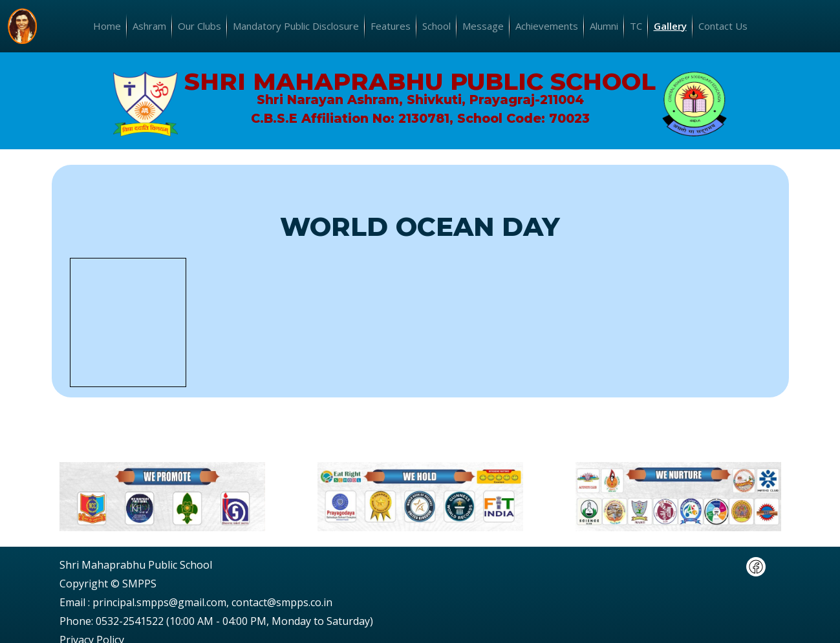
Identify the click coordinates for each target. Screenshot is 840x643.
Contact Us (723, 26)
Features (391, 26)
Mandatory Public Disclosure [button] (296, 26)
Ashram (149, 26)
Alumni (604, 26)
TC (636, 26)
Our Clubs (199, 26)
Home (107, 26)
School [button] (436, 26)
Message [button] (483, 26)
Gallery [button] (670, 26)
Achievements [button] (547, 26)
